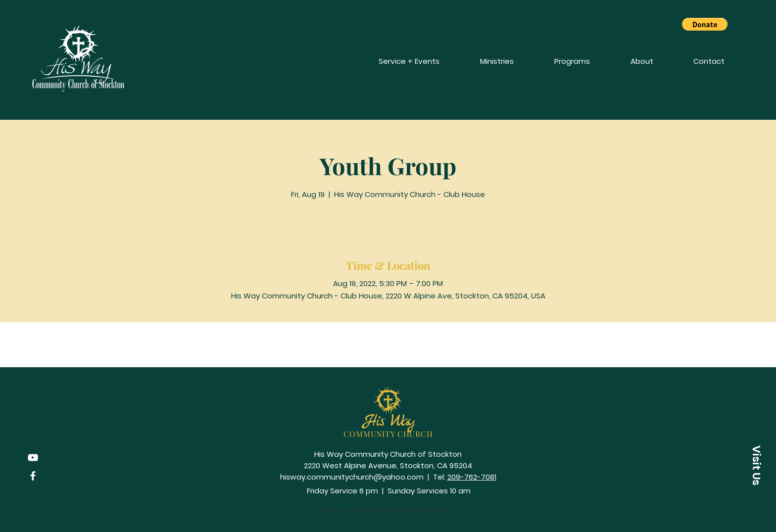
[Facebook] (33, 476)
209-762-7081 (472, 477)
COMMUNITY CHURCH (388, 434)
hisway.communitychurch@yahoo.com (352, 477)
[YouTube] (33, 458)
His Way (388, 421)
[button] (705, 24)
